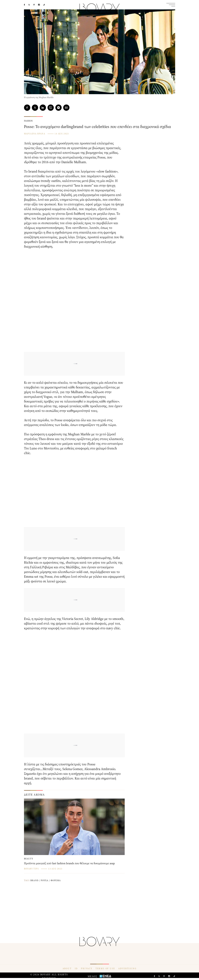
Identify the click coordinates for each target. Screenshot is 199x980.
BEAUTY (29, 859)
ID (76, 968)
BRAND (34, 880)
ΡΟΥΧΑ (45, 880)
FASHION (28, 121)
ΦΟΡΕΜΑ (56, 880)
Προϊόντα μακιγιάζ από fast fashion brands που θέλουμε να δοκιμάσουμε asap (69, 863)
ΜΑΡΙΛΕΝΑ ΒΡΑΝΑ (35, 134)
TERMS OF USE (105, 968)
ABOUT (67, 968)
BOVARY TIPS (31, 869)
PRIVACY (87, 968)
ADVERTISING (127, 968)
